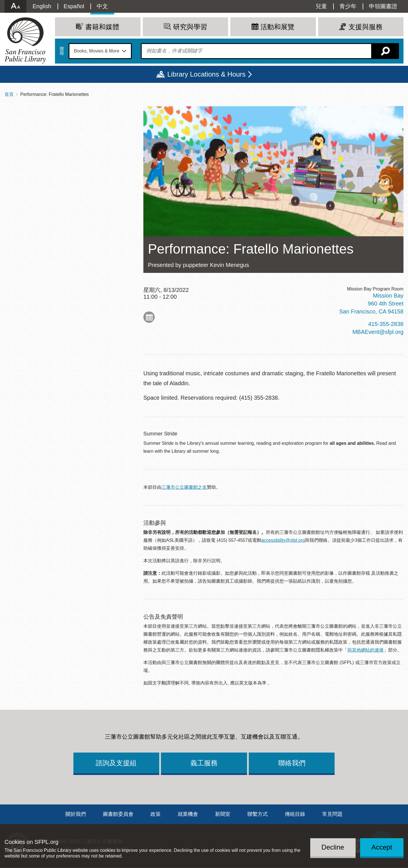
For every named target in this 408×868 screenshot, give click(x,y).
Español (74, 6)
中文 (102, 6)
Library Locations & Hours (206, 74)
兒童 (321, 6)
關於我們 (76, 814)
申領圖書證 (383, 6)
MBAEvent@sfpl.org (378, 332)
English (42, 6)
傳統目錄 (295, 814)
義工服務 (204, 763)
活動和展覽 (277, 27)
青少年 (348, 6)
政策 (156, 814)
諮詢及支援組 (116, 763)
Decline (333, 847)
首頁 (9, 94)
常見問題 (332, 814)
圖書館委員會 (118, 814)
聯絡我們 (292, 763)
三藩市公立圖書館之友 (184, 487)
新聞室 (223, 814)
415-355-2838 (386, 324)
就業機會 (188, 814)
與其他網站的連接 (365, 650)
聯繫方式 (258, 814)
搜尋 (62, 51)
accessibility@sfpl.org (283, 540)
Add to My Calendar (149, 317)
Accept (382, 847)
